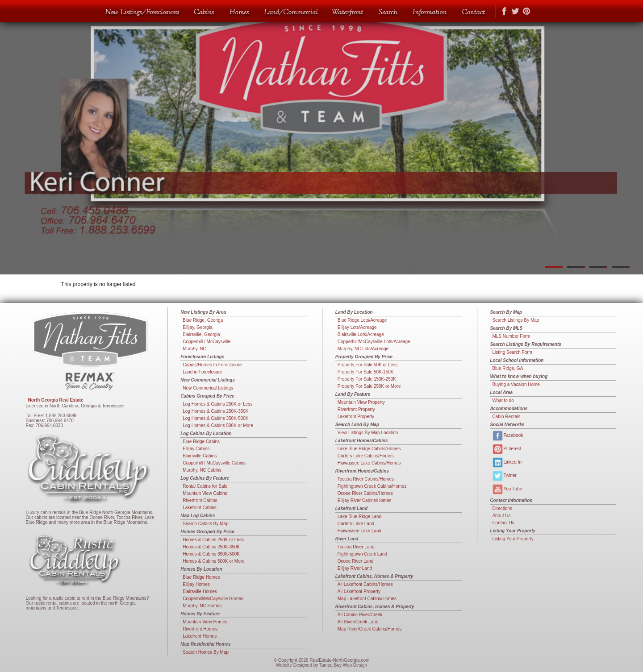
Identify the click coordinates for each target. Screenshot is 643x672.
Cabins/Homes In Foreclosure (212, 365)
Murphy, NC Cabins (202, 470)
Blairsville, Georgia (201, 334)
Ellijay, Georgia (198, 327)
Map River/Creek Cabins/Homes (370, 629)
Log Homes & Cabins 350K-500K (215, 418)
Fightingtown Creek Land (362, 554)
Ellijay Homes (196, 584)
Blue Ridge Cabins (201, 442)
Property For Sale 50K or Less (368, 365)
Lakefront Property (356, 417)
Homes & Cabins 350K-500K (211, 554)
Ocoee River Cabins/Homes (365, 493)
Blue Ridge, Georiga (203, 320)
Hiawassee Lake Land (359, 531)
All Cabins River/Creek (360, 615)
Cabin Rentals (506, 417)
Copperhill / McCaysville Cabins (214, 463)
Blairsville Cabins (200, 456)
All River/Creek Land (358, 622)
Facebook (507, 436)
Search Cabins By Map (205, 524)
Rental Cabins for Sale (205, 486)
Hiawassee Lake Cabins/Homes (369, 463)
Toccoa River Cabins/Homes (366, 479)
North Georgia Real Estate (56, 400)
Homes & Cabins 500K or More (213, 561)
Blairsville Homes (200, 591)
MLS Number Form (511, 336)
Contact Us (503, 523)
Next (632, 137)
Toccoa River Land (356, 547)
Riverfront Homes (200, 629)
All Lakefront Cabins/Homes (365, 584)
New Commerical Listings (208, 388)
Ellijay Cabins (196, 449)
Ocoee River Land (356, 561)
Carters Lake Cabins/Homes (366, 456)
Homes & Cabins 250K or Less (213, 540)
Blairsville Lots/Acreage (361, 334)
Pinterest (506, 449)
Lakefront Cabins (200, 508)
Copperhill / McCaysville (207, 342)
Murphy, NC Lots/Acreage (363, 349)
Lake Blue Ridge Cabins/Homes (369, 449)
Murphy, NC (194, 349)
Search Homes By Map (206, 652)
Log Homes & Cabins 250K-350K (215, 411)
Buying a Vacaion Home (516, 384)
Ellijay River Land (355, 568)
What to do (503, 400)
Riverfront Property (356, 409)
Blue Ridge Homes (201, 577)
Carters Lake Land (356, 524)
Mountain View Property (361, 402)
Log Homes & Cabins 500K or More (218, 425)
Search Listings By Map (516, 320)
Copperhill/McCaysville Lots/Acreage (374, 342)
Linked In (507, 463)
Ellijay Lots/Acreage (357, 327)
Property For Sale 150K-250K (367, 379)
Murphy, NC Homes (202, 606)
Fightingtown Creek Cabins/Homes (372, 486)
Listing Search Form (512, 352)
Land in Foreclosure (202, 372)
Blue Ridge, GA (507, 368)
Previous (11, 137)
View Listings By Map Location (368, 433)
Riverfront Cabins (200, 500)
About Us (501, 516)
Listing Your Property (513, 539)
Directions (502, 508)
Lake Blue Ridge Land (359, 516)
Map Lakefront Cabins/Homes (367, 599)
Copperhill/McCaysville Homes (213, 599)
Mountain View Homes (205, 622)
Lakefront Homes (200, 636)
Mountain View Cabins (205, 493)
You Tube (507, 489)
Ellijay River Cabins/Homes (365, 500)
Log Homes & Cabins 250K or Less (217, 404)
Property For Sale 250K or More (369, 386)
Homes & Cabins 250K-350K (211, 547)
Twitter (504, 476)
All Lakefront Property (359, 591)
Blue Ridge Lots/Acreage (362, 320)
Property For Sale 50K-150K (366, 372)
